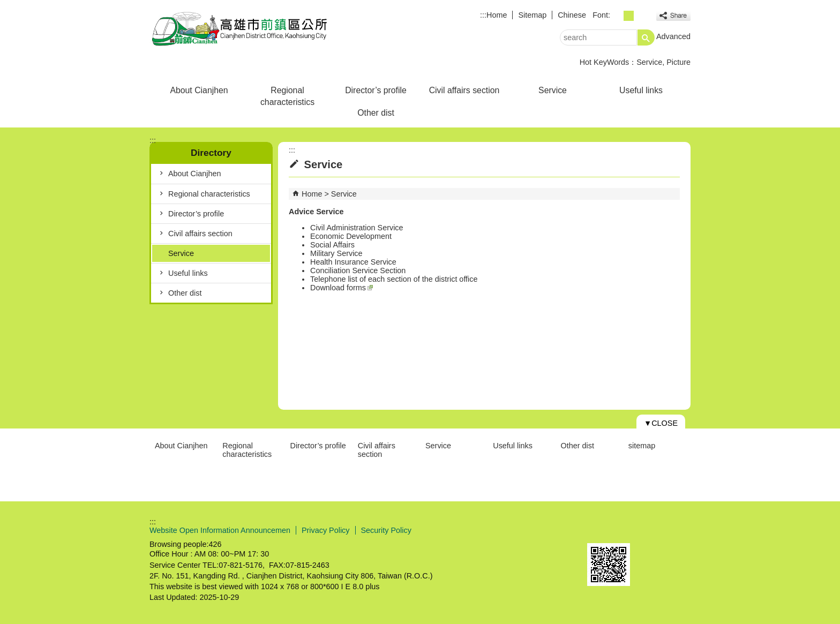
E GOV (599, 529)
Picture (678, 62)
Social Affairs (332, 245)
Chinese (572, 15)
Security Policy (386, 530)
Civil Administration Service (357, 228)
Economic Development (351, 236)
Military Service (336, 253)
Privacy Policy (326, 530)
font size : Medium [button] (629, 16)
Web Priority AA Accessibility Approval (652, 530)
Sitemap (532, 15)
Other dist (376, 113)
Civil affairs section (464, 90)
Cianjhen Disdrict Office (240, 29)
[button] (646, 37)
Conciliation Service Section (358, 270)
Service (649, 62)
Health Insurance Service (353, 262)
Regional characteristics (287, 96)
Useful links (641, 90)
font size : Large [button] (640, 16)
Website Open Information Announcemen (220, 530)
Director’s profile (376, 90)
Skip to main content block (6, 6)
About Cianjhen (199, 90)
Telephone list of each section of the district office (394, 279)
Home (497, 15)
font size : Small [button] (617, 16)
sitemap (642, 446)
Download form (336, 288)
